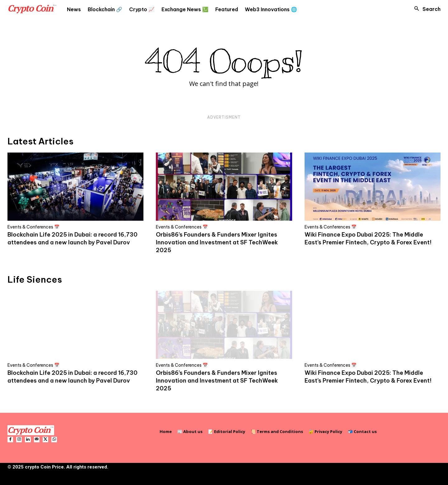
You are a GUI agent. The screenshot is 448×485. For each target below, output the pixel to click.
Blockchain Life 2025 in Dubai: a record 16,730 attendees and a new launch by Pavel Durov (72, 238)
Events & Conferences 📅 (33, 227)
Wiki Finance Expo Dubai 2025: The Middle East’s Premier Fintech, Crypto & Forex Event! (368, 238)
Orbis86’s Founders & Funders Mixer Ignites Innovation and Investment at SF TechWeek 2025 (217, 242)
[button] (426, 9)
